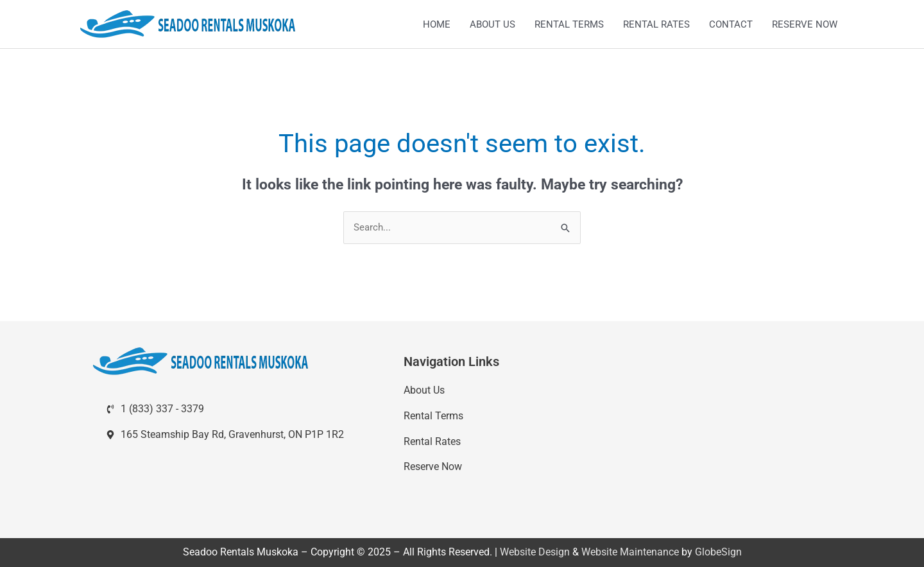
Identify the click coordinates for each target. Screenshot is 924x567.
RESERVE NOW (805, 24)
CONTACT (731, 24)
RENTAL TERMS (569, 24)
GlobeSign (718, 552)
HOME (437, 24)
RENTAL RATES (656, 24)
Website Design (535, 552)
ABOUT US (492, 24)
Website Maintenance (630, 552)
